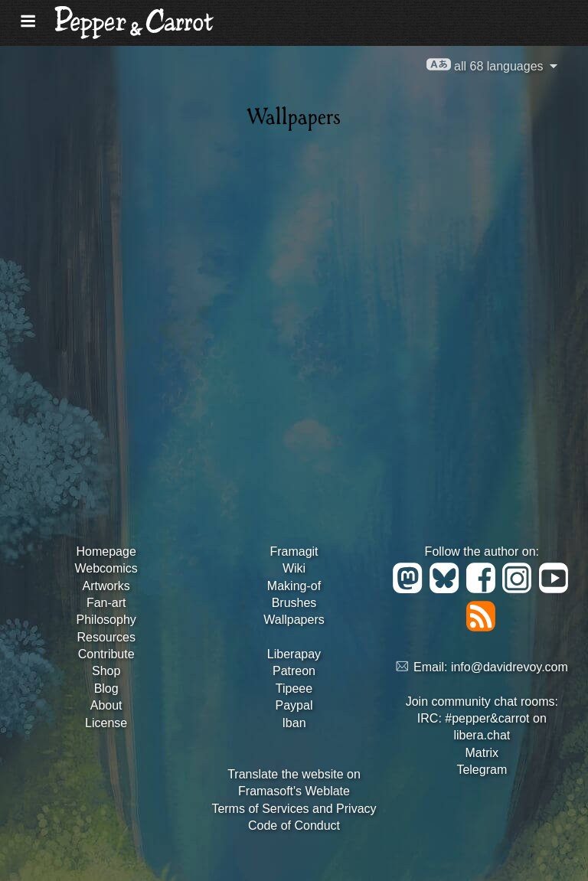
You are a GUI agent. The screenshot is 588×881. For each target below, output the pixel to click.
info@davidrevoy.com (510, 667)
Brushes (294, 603)
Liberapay (294, 654)
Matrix (482, 753)
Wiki (294, 568)
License (106, 723)
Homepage (106, 551)
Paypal (294, 705)
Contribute (106, 654)
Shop (106, 671)
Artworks (106, 586)
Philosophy (106, 620)
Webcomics (106, 568)
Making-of (294, 586)
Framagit (294, 551)
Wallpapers (294, 620)
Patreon (294, 671)
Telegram (482, 770)
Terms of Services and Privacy (294, 809)
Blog (106, 688)
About (106, 705)
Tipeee (294, 688)
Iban (294, 723)
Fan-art (106, 603)
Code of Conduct (294, 826)
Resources (106, 637)
